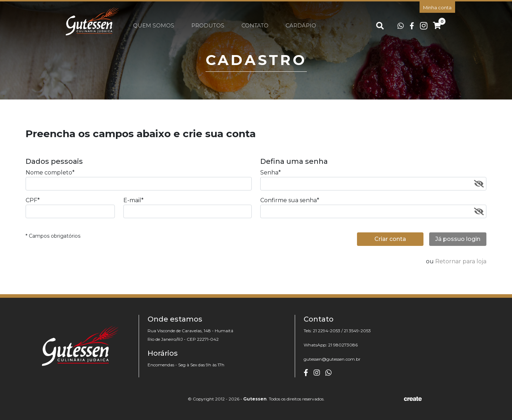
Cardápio (301, 25)
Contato (255, 25)
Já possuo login (458, 239)
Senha (271, 173)
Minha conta (437, 7)
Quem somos (154, 25)
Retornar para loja (461, 261)
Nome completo (50, 173)
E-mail (134, 200)
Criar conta (390, 239)
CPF (33, 200)
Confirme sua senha (290, 200)
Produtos (208, 25)
